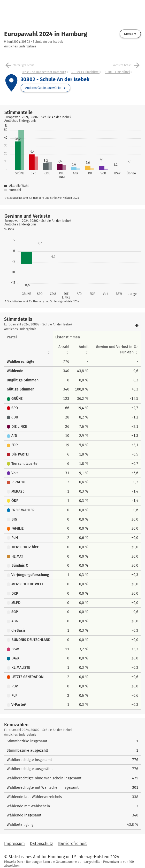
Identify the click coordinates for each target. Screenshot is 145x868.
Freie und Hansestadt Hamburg (44, 72)
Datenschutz (41, 844)
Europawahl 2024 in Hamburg (46, 34)
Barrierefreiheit (72, 844)
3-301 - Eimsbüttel (117, 72)
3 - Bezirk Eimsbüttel (85, 72)
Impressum (14, 844)
